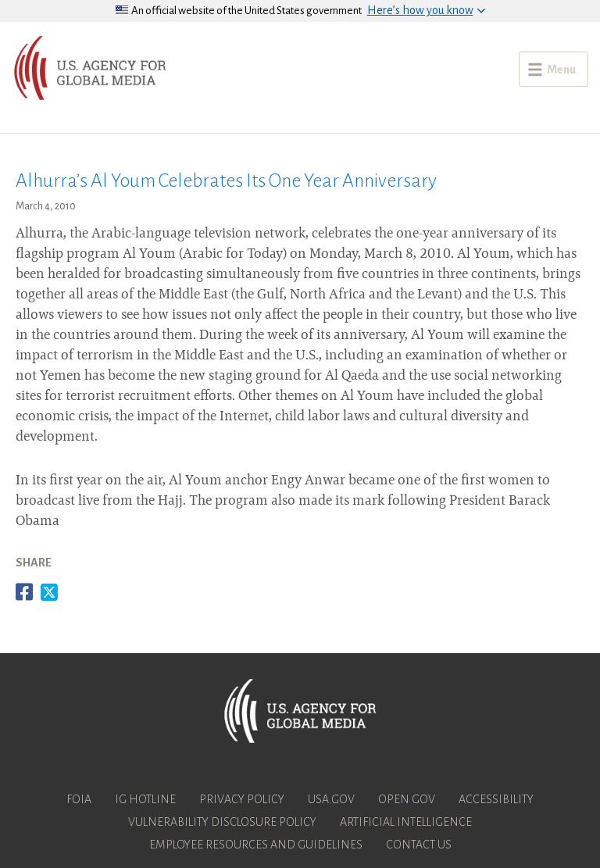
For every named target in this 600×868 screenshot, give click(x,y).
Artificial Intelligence (406, 822)
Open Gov (407, 799)
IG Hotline (145, 799)
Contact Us (419, 845)
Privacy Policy (242, 799)
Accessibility (496, 799)
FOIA (79, 799)
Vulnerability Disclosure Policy (222, 822)
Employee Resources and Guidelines (256, 845)
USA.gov (331, 799)
